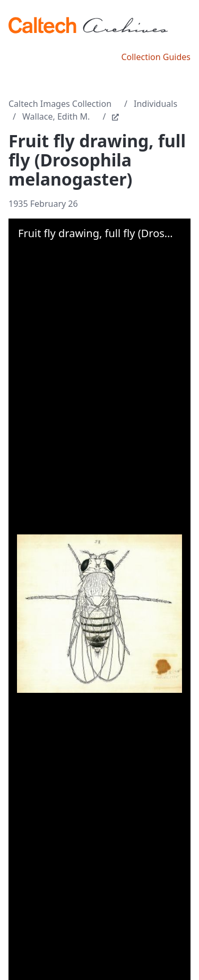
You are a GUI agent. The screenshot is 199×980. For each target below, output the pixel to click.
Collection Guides (156, 57)
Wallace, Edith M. (56, 116)
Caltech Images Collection (60, 104)
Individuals (155, 104)
